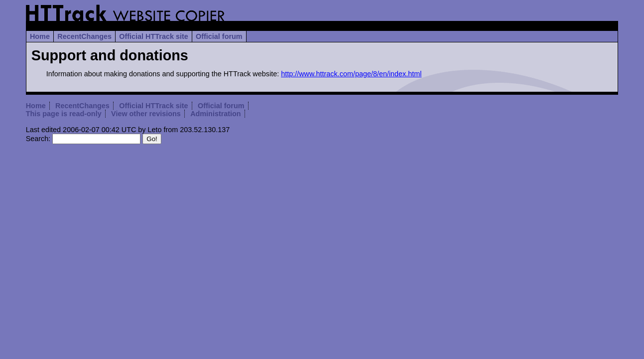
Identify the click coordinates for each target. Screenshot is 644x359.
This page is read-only (64, 114)
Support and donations (110, 55)
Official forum (219, 36)
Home (40, 36)
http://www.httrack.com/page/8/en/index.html (351, 74)
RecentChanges (84, 36)
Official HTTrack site (153, 36)
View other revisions (146, 114)
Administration (216, 114)
